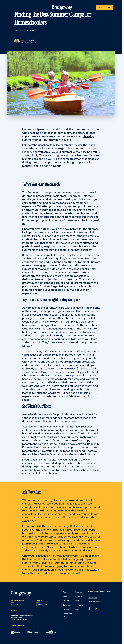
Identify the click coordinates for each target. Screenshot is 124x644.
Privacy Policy (93, 598)
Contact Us (80, 605)
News (65, 596)
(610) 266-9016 (42, 605)
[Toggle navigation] (13, 8)
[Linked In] (96, 609)
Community (67, 605)
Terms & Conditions (95, 602)
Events (78, 609)
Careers (66, 609)
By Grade (79, 596)
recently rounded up (48, 463)
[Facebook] (89, 609)
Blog (77, 601)
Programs (79, 592)
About (65, 592)
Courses (66, 601)
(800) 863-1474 (17, 605)
